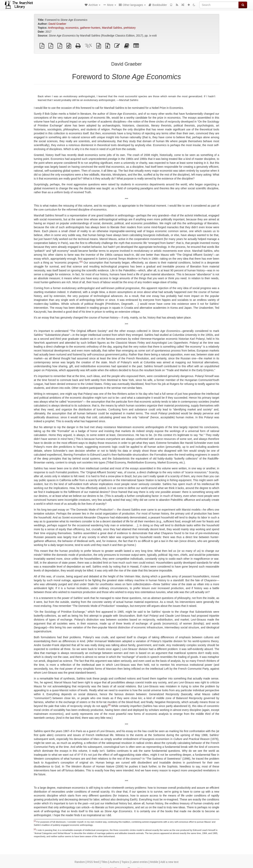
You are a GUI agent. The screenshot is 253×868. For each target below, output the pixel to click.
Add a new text (169, 862)
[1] (81, 262)
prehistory (130, 28)
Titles (104, 862)
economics (72, 28)
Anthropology (56, 28)
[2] (109, 705)
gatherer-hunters (90, 28)
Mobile (154, 862)
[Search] (219, 5)
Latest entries (140, 862)
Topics (125, 862)
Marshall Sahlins (112, 28)
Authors (114, 862)
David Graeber (57, 24)
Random (80, 862)
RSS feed (93, 862)
